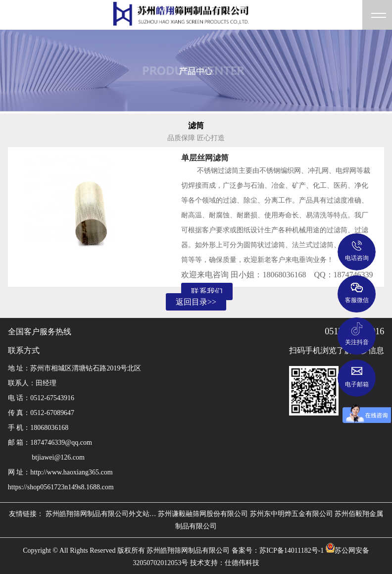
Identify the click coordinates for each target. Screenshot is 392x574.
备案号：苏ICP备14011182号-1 (278, 550)
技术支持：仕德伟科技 (225, 563)
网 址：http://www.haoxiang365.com (60, 472)
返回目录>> (196, 302)
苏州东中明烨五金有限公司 (292, 514)
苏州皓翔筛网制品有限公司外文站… (101, 514)
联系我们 (207, 291)
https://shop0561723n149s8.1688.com (61, 487)
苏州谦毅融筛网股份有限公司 (203, 514)
